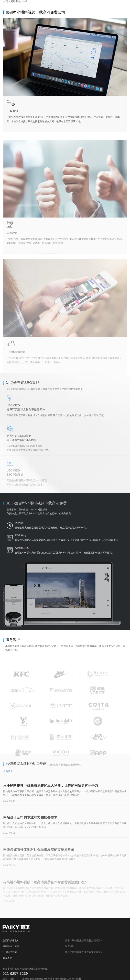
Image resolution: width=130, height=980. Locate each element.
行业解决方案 (10, 921)
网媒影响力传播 (11, 915)
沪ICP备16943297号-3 (68, 973)
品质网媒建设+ (10, 910)
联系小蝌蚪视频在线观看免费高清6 (83, 921)
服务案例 (7, 927)
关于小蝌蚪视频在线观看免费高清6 (83, 910)
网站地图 (84, 973)
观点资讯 (70, 915)
